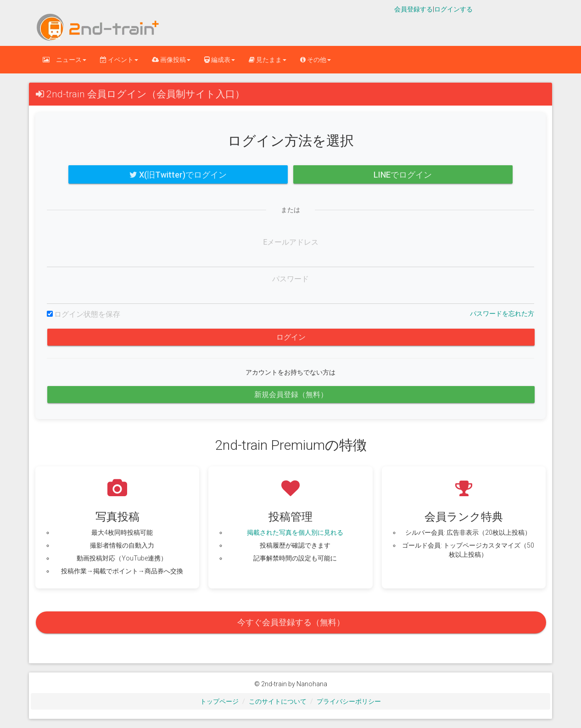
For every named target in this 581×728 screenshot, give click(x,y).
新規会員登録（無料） (291, 395)
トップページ (219, 701)
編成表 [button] (220, 60)
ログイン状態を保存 (87, 314)
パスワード (290, 279)
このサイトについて (278, 701)
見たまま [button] (268, 60)
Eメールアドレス (291, 242)
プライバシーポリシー (349, 701)
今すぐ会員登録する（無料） (291, 622)
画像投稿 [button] (171, 60)
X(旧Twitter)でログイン (178, 175)
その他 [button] (316, 60)
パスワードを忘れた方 (502, 314)
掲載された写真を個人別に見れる (295, 532)
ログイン (291, 337)
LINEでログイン (403, 175)
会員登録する (413, 9)
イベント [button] (119, 60)
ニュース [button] (64, 60)
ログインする (453, 9)
